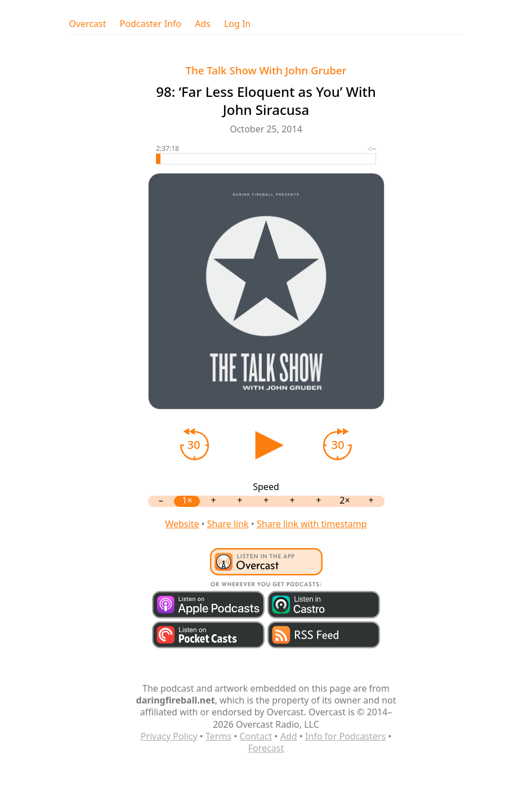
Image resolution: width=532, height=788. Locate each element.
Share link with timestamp (312, 524)
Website (182, 524)
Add (289, 736)
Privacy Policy (169, 736)
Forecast (266, 748)
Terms (218, 736)
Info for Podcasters (345, 736)
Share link (228, 524)
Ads (203, 24)
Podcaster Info (151, 24)
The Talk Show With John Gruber (266, 70)
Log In (237, 24)
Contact (256, 736)
